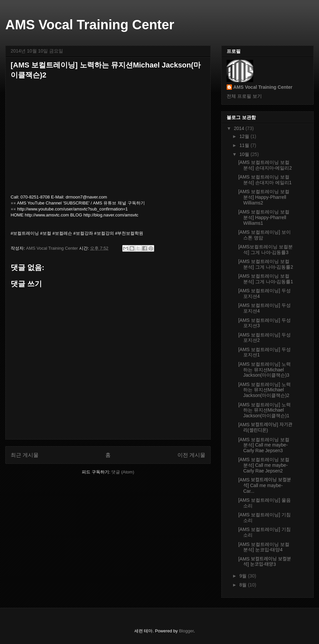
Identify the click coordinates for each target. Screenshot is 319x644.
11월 (245, 145)
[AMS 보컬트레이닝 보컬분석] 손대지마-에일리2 (265, 165)
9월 (244, 576)
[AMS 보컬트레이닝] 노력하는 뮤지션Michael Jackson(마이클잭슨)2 (265, 390)
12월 (245, 136)
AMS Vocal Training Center (90, 25)
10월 (245, 154)
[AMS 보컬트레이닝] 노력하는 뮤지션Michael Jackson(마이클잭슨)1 (265, 410)
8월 (244, 585)
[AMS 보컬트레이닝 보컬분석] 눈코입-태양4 (264, 547)
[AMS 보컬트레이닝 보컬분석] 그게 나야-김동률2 (266, 264)
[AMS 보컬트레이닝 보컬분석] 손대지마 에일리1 (265, 180)
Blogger (186, 631)
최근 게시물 (25, 455)
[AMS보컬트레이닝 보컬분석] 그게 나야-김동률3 (266, 250)
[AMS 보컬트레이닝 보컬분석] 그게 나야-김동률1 (266, 279)
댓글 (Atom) (123, 472)
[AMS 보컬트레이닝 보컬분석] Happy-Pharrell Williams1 (264, 217)
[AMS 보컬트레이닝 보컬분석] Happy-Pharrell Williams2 (264, 197)
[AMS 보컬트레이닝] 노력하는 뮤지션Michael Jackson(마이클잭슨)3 (265, 370)
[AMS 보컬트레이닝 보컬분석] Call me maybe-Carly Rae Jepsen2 (264, 465)
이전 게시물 (191, 455)
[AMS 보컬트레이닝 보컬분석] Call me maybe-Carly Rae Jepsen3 (264, 445)
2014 (240, 128)
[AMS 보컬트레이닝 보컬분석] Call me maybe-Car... (265, 485)
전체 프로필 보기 (244, 96)
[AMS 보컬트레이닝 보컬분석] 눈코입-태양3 (265, 562)
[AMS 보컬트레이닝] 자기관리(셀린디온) (265, 427)
